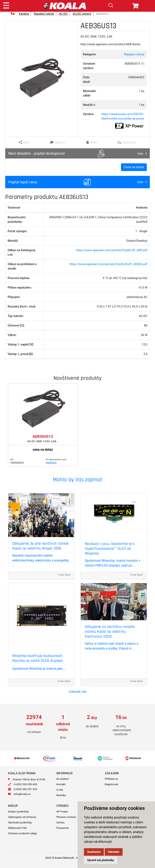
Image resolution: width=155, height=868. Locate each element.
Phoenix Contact (66, 817)
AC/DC (63, 14)
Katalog (24, 14)
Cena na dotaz (134, 167)
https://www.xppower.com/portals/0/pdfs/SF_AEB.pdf (112, 250)
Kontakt (61, 784)
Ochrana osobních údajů (22, 833)
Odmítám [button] (114, 852)
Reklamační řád (17, 828)
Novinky (61, 795)
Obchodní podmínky (20, 822)
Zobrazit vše (78, 692)
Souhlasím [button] (94, 852)
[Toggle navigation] (6, 5)
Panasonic (63, 828)
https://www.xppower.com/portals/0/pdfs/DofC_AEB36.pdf (108, 264)
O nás (60, 790)
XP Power (62, 812)
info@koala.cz (22, 794)
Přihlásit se (111, 779)
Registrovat (111, 784)
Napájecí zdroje (44, 14)
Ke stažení (63, 779)
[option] (34, 724)
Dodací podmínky (18, 812)
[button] (24, 142)
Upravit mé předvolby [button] (101, 860)
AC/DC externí (82, 14)
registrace (51, 463)
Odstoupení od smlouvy (22, 817)
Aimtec (61, 822)
